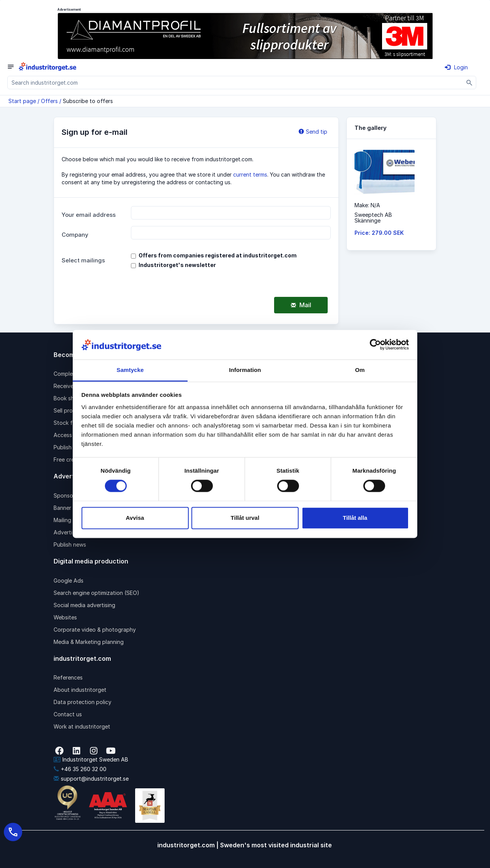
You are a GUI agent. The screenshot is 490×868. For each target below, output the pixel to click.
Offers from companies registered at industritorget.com (218, 255)
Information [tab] (245, 370)
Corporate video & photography (95, 630)
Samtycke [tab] (130, 370)
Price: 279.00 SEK (379, 233)
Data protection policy (82, 702)
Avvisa (135, 518)
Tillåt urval (245, 518)
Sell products (70, 410)
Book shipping (72, 398)
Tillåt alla (355, 518)
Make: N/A (367, 205)
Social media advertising (84, 605)
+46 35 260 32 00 (80, 769)
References (68, 677)
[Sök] (470, 83)
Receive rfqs (70, 386)
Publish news (70, 545)
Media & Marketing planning (89, 642)
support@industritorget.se (91, 779)
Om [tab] (360, 370)
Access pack (70, 435)
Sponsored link (72, 495)
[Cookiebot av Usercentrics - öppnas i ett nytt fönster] (375, 345)
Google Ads (69, 581)
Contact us (68, 714)
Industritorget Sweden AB (91, 759)
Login (456, 67)
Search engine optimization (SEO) (96, 593)
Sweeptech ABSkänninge (373, 218)
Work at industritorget (82, 726)
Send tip (313, 132)
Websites (65, 617)
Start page (22, 101)
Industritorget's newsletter (177, 265)
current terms (250, 174)
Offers (49, 101)
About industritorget (80, 690)
